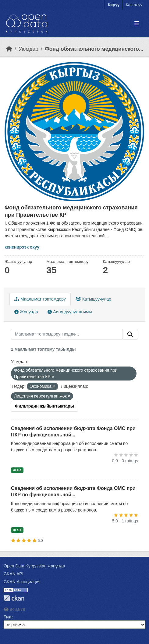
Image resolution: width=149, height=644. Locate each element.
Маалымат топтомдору (40, 299)
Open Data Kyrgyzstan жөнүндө (34, 566)
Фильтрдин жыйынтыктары (44, 406)
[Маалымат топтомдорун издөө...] (67, 334)
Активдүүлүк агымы (70, 312)
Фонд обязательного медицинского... (94, 49)
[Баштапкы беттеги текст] (9, 49)
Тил (8, 617)
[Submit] (130, 334)
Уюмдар (28, 49)
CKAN (14, 598)
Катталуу (134, 5)
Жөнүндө (26, 312)
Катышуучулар (93, 299)
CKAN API (14, 574)
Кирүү (114, 5)
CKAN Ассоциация (22, 582)
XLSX (17, 470)
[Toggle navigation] (137, 24)
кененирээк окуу (22, 247)
